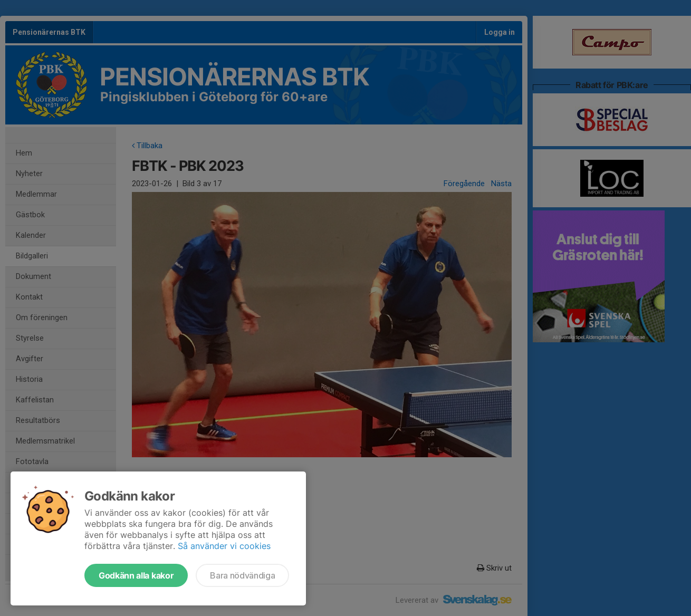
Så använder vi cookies (224, 546)
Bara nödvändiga (242, 575)
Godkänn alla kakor (136, 575)
